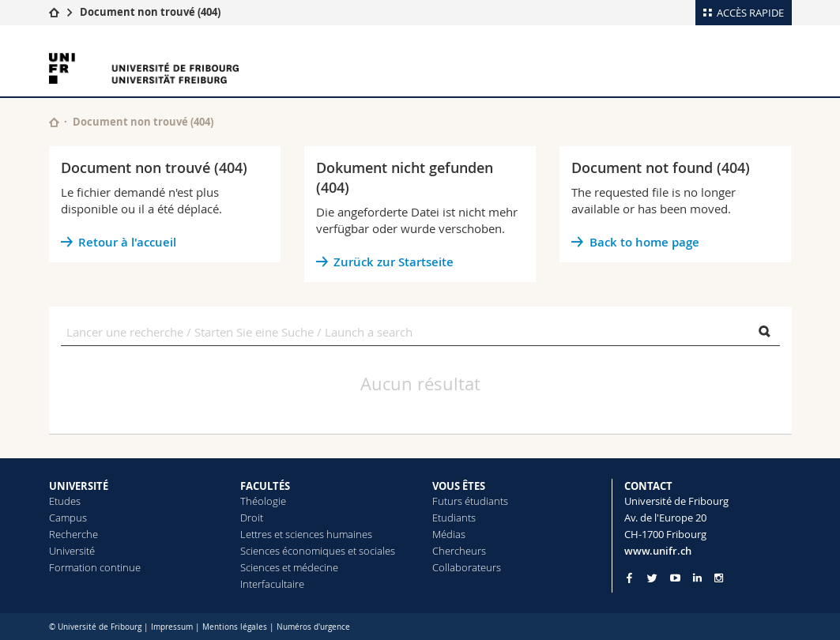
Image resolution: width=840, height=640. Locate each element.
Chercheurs (459, 551)
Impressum (172, 627)
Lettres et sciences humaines (306, 534)
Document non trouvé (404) (150, 12)
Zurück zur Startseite (394, 262)
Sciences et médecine (289, 567)
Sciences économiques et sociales (318, 551)
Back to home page (644, 242)
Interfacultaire (272, 584)
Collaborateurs (467, 567)
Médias (449, 534)
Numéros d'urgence (313, 627)
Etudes (65, 501)
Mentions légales (235, 627)
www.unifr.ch (658, 551)
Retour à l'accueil (127, 242)
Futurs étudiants (470, 501)
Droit (252, 518)
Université (72, 551)
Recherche (73, 534)
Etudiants (454, 518)
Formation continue (95, 567)
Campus (68, 518)
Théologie (263, 501)
